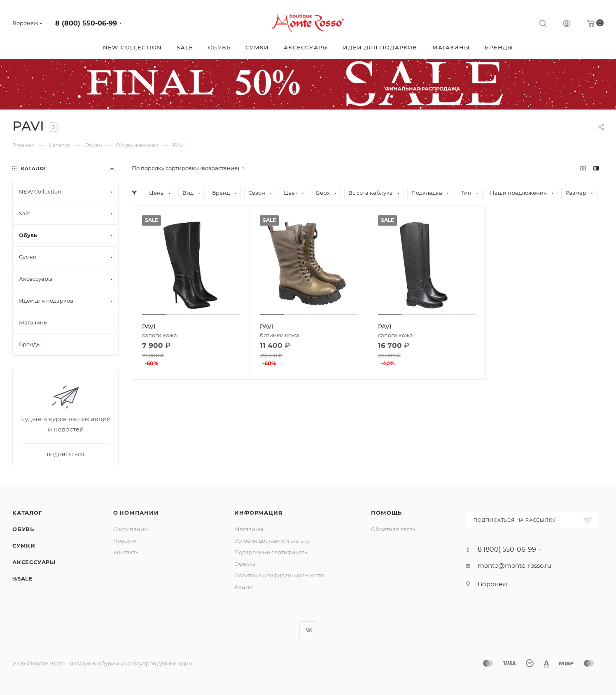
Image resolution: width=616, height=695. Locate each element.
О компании (136, 513)
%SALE (23, 578)
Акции (244, 587)
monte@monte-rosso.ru (514, 566)
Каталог (27, 513)
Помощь (386, 513)
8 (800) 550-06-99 (86, 23)
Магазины (249, 529)
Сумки (24, 546)
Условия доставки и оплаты (272, 541)
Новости (125, 541)
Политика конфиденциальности (279, 575)
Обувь (23, 529)
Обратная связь (393, 529)
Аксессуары (34, 562)
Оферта (245, 564)
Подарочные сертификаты (271, 552)
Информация (258, 513)
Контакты (126, 552)
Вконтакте (308, 630)
